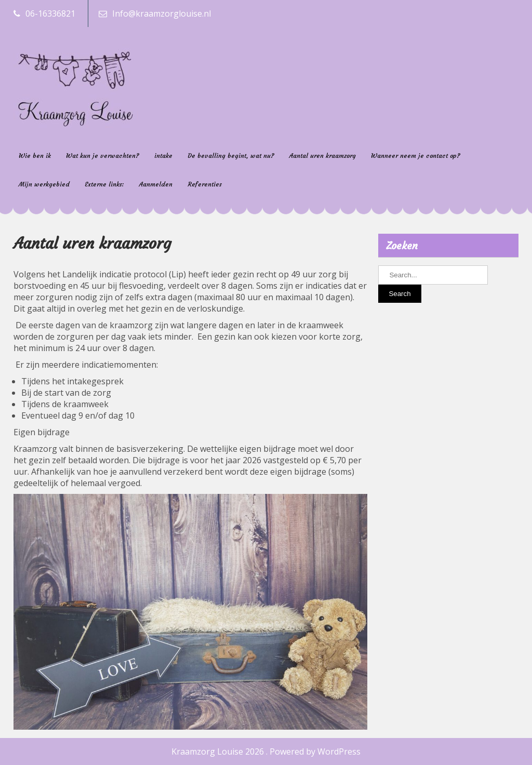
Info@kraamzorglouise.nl (162, 14)
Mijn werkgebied (44, 184)
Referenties (205, 184)
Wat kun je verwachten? (103, 156)
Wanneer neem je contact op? (416, 156)
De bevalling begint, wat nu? (231, 156)
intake (163, 156)
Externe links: (104, 184)
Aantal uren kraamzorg (323, 156)
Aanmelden (156, 184)
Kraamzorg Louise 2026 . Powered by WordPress (266, 751)
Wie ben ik (35, 156)
